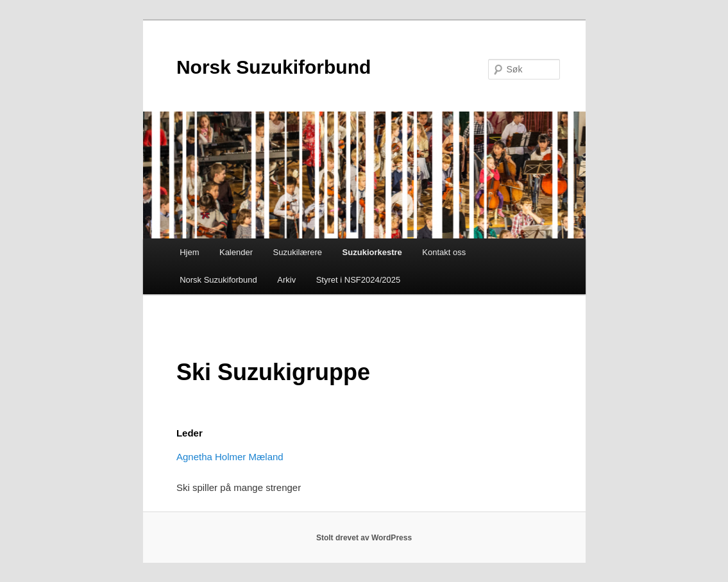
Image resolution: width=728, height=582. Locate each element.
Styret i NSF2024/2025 (359, 280)
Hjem (189, 252)
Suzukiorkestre (372, 252)
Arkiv (286, 280)
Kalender (236, 252)
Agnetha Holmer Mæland (230, 457)
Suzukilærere (298, 252)
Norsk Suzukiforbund (274, 67)
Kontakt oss (444, 252)
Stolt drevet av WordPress (364, 538)
